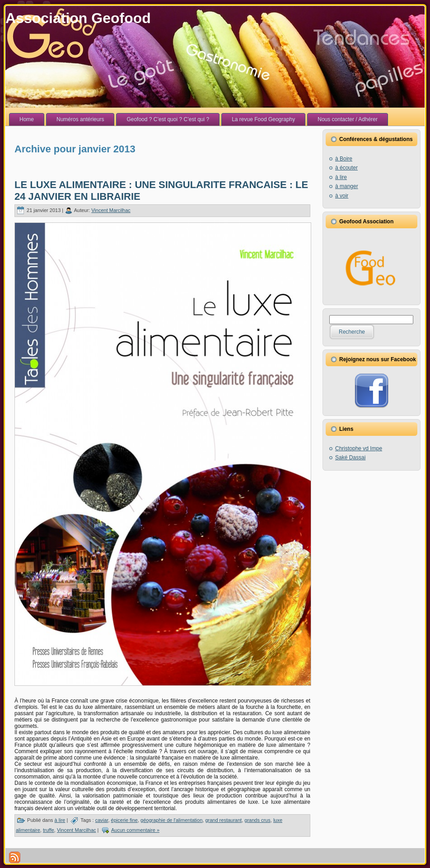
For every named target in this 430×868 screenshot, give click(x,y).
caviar (102, 820)
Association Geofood (78, 18)
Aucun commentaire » (135, 830)
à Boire (344, 159)
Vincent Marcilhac (111, 210)
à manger (347, 186)
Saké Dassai (350, 458)
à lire (60, 820)
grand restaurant (223, 820)
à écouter (346, 168)
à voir (342, 196)
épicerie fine (124, 820)
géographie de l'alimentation (171, 820)
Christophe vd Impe (359, 448)
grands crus (257, 820)
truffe (49, 830)
